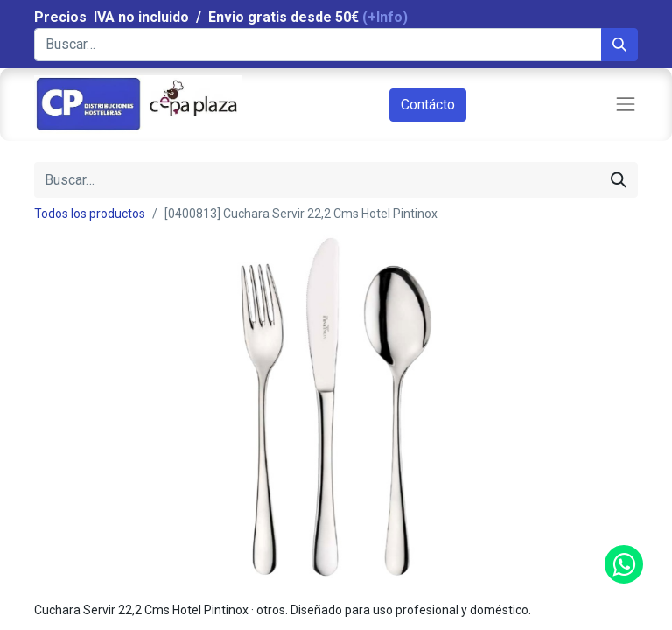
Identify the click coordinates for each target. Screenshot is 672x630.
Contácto (428, 105)
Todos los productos (90, 213)
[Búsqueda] (619, 45)
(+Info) (385, 17)
